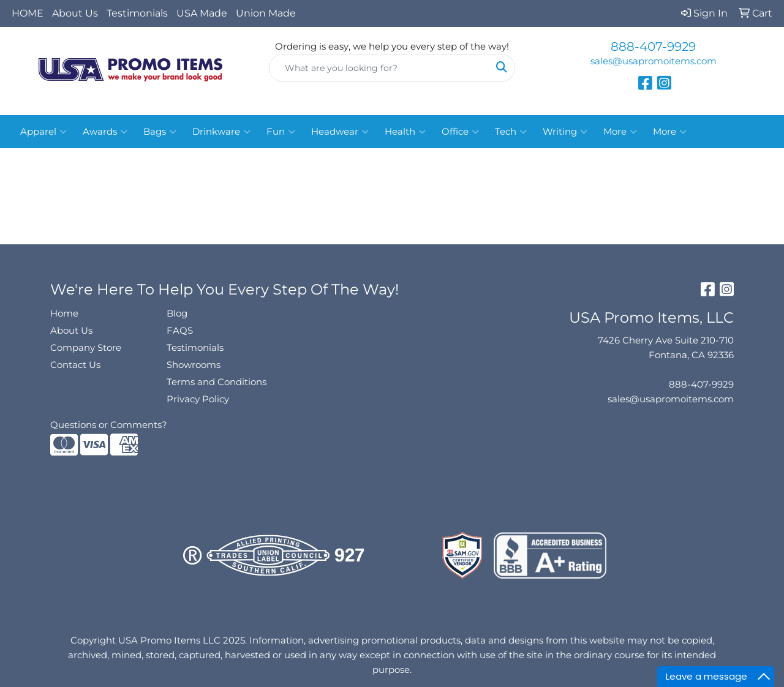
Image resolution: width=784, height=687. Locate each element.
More (620, 132)
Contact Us (75, 365)
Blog (177, 313)
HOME (28, 13)
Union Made (266, 13)
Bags (160, 132)
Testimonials (137, 13)
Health (405, 132)
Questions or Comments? (109, 425)
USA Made (202, 13)
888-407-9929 (653, 47)
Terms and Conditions (217, 382)
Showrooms (194, 365)
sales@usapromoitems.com (654, 61)
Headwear (340, 132)
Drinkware (221, 132)
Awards (105, 132)
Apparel (43, 132)
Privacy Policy (198, 399)
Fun (281, 132)
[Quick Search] (379, 68)
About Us (75, 13)
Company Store (86, 348)
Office (460, 132)
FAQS (180, 331)
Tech (511, 132)
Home (64, 313)
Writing (565, 132)
